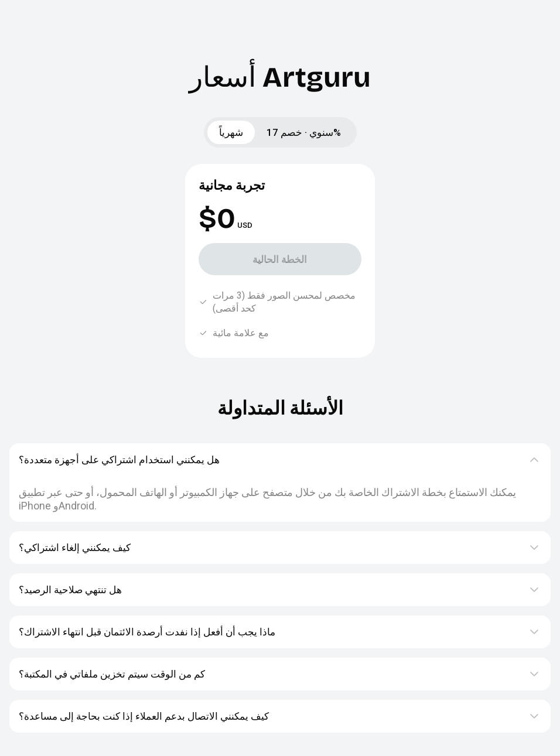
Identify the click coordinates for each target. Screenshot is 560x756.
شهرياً (231, 132)
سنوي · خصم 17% (304, 132)
